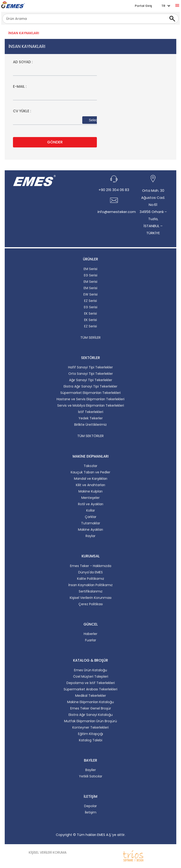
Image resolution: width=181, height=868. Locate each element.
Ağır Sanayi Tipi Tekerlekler (91, 380)
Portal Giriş (143, 6)
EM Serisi (90, 269)
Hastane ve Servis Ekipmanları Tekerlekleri (90, 399)
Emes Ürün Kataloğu (90, 670)
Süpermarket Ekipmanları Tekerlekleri (90, 393)
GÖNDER (55, 142)
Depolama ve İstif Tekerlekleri (91, 683)
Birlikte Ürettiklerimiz (90, 425)
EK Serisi (90, 313)
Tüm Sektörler (90, 436)
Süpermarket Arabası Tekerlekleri (90, 689)
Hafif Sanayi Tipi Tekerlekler (90, 367)
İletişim (91, 812)
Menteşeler (90, 498)
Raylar (90, 536)
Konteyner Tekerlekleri (90, 727)
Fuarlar (91, 640)
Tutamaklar (91, 523)
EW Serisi (90, 294)
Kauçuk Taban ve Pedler (90, 472)
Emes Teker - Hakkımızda (91, 566)
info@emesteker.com (117, 212)
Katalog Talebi (91, 740)
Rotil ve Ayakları (91, 504)
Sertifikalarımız (91, 591)
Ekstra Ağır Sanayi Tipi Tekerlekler (90, 386)
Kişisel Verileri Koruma (48, 852)
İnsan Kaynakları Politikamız (90, 585)
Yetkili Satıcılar (91, 776)
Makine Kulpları (90, 491)
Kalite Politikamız (91, 579)
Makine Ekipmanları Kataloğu (90, 702)
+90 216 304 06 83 (114, 190)
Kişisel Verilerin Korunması (91, 598)
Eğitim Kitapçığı (90, 734)
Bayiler (91, 770)
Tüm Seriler (90, 337)
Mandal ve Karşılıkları (91, 479)
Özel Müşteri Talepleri (91, 676)
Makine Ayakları (90, 530)
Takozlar (90, 466)
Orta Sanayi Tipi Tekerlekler (91, 374)
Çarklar (91, 517)
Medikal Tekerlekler (91, 696)
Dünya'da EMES (90, 572)
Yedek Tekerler (91, 418)
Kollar (91, 510)
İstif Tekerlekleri (91, 412)
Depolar (90, 806)
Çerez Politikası (91, 604)
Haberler (90, 634)
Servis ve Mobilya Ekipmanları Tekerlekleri (91, 405)
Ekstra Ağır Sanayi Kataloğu (91, 715)
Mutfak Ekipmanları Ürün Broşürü (90, 721)
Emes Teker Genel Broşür (91, 708)
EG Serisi (91, 275)
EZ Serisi (90, 301)
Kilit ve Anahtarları (90, 485)
